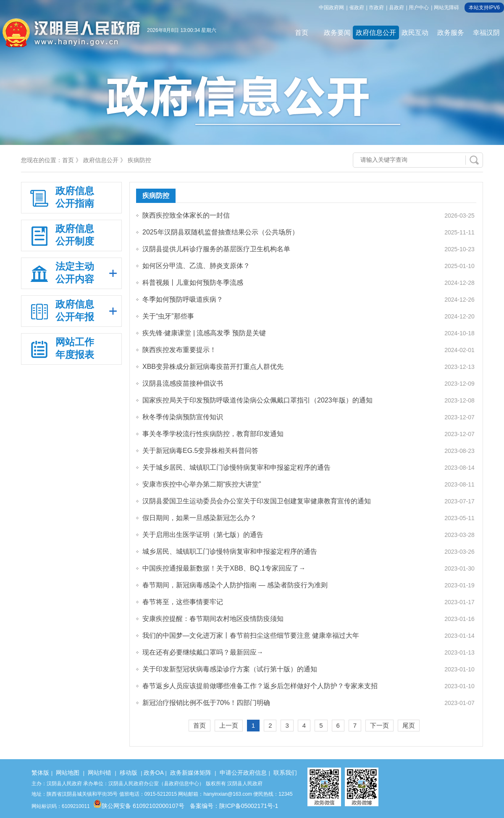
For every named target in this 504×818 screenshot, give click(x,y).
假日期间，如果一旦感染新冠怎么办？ (199, 518)
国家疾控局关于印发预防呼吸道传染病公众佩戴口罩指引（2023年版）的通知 (257, 400)
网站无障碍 (446, 8)
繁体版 (40, 773)
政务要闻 (337, 33)
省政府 (357, 8)
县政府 (396, 8)
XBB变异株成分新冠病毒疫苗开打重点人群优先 (213, 367)
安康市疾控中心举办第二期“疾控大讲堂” (202, 484)
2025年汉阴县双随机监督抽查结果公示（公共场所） (220, 232)
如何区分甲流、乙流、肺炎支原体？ (196, 266)
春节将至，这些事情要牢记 (183, 602)
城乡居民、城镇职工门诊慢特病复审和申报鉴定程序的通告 (230, 551)
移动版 (129, 773)
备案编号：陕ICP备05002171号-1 (234, 806)
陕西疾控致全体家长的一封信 (186, 215)
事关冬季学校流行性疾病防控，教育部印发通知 (213, 434)
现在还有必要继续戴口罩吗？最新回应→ (203, 652)
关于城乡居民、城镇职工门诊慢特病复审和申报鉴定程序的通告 (236, 467)
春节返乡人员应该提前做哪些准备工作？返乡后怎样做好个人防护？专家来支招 (260, 686)
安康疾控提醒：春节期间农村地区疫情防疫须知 (213, 619)
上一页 (229, 725)
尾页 (409, 725)
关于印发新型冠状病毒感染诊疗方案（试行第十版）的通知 (230, 669)
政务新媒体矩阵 (191, 773)
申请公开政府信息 (243, 773)
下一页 (379, 725)
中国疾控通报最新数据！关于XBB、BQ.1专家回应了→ (224, 568)
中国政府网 (331, 8)
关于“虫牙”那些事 (168, 316)
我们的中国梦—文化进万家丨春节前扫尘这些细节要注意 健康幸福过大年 (251, 635)
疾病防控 (139, 160)
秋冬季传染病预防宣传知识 (183, 417)
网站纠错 (100, 773)
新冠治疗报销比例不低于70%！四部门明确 (206, 703)
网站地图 (68, 773)
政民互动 (415, 33)
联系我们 (285, 773)
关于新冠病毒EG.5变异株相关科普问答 (200, 451)
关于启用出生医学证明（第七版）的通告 (203, 535)
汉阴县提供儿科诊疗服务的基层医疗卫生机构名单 (216, 249)
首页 (302, 33)
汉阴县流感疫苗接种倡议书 (183, 383)
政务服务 (451, 33)
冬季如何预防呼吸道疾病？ (183, 299)
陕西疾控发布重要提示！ (179, 350)
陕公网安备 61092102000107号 (139, 806)
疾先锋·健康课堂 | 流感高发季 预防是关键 (204, 333)
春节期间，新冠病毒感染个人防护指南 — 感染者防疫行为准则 (235, 585)
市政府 (376, 8)
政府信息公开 (376, 33)
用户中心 (419, 8)
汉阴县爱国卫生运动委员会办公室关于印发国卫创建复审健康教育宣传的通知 (257, 501)
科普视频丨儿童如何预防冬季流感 (193, 283)
